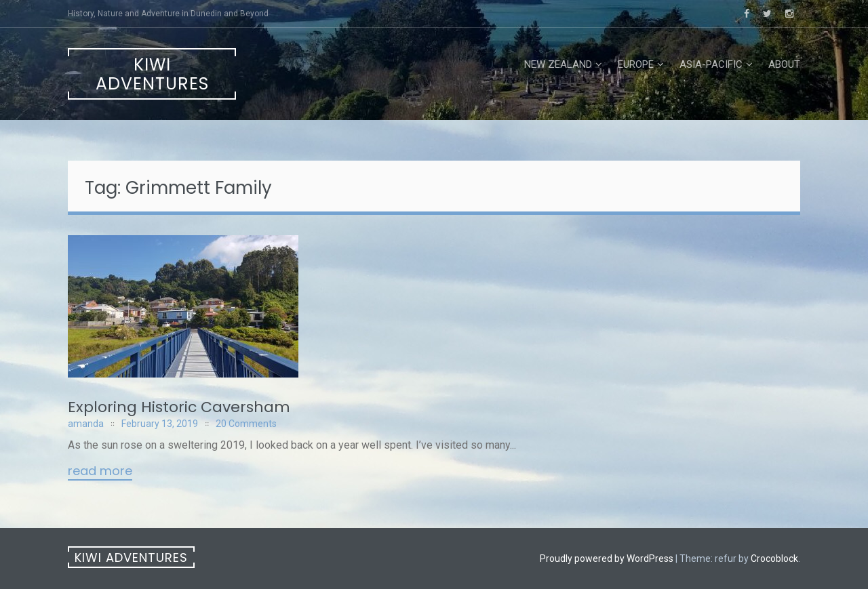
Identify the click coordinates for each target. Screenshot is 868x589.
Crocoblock (774, 558)
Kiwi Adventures (152, 74)
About (784, 64)
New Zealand (558, 64)
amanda (86, 424)
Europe (636, 64)
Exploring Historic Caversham (179, 407)
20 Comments (246, 424)
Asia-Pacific (711, 64)
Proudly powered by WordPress (607, 558)
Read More (100, 472)
